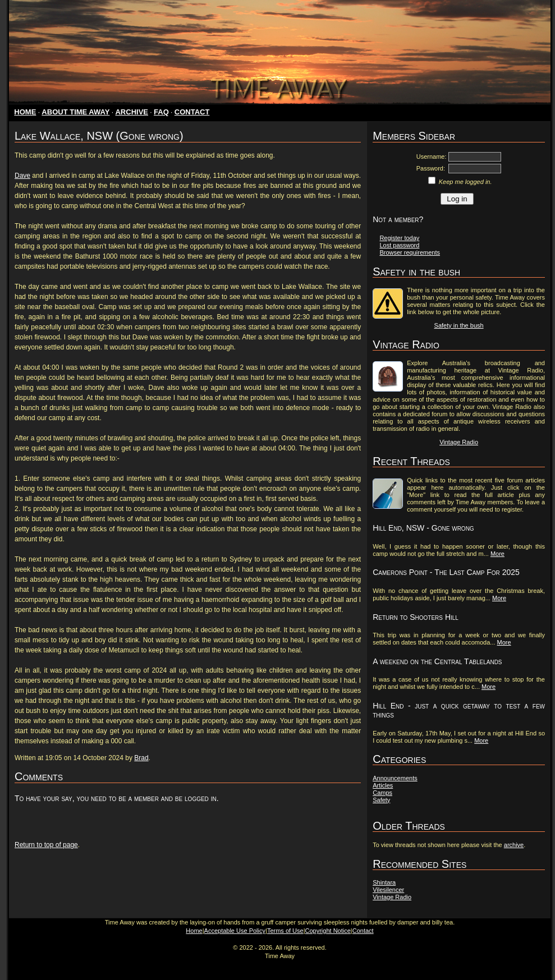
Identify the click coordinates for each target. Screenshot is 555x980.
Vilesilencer (388, 890)
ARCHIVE (132, 112)
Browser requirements (410, 252)
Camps (382, 793)
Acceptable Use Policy (235, 931)
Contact (363, 931)
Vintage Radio (459, 442)
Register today (399, 238)
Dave (22, 176)
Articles (383, 785)
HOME (25, 112)
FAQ (161, 112)
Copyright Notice (328, 931)
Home (194, 931)
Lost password (399, 245)
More (497, 554)
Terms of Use (285, 931)
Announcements (395, 778)
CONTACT (192, 112)
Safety (381, 800)
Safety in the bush (459, 325)
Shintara (384, 882)
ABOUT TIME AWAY (75, 112)
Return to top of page (46, 845)
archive (514, 845)
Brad (141, 758)
